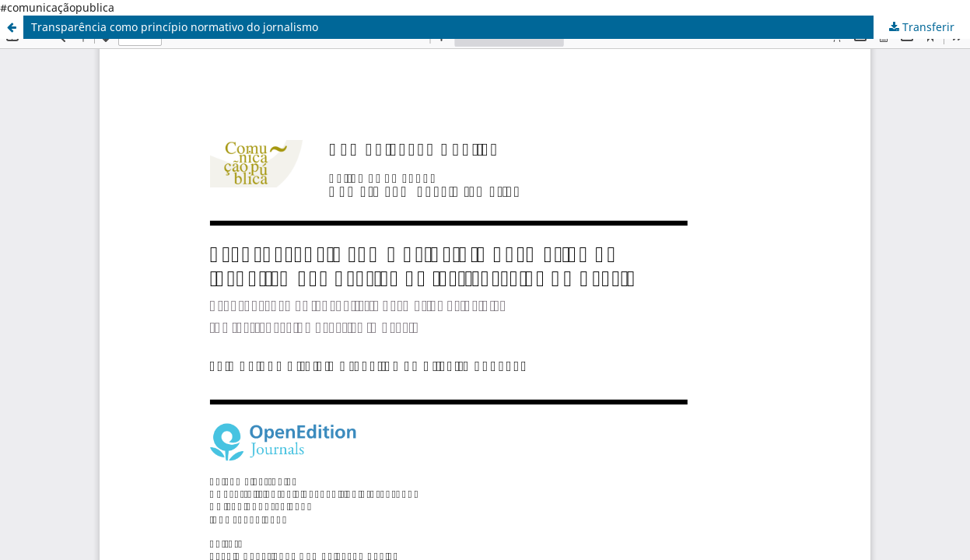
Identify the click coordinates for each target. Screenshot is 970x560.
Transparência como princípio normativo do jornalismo (175, 27)
